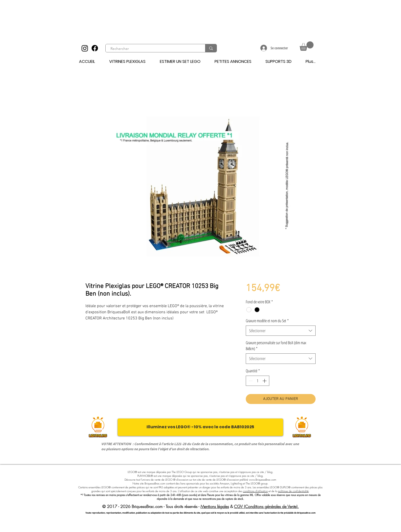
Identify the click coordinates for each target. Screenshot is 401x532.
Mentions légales (215, 506)
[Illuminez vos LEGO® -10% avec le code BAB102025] (200, 427)
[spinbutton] (258, 381)
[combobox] (281, 331)
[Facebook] (95, 48)
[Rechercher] (152, 49)
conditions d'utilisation (255, 491)
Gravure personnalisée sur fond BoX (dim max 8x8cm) (276, 345)
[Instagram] (85, 48)
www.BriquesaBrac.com (263, 479)
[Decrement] (250, 381)
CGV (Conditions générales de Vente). (266, 506)
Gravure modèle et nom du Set (267, 321)
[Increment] (265, 381)
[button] (307, 46)
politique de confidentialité (293, 491)
